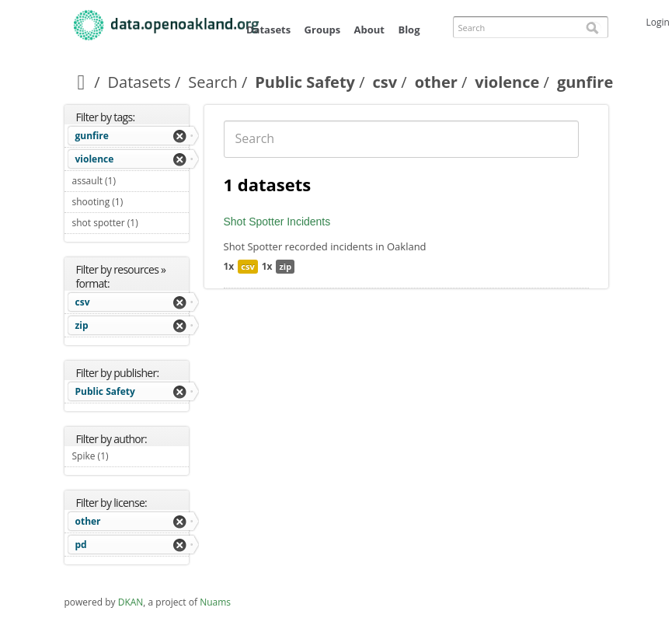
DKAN (131, 602)
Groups (323, 30)
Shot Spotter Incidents (277, 222)
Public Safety (305, 82)
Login (658, 22)
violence (507, 82)
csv (385, 82)
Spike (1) (127, 456)
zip (82, 325)
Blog (409, 30)
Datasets (268, 30)
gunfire (92, 136)
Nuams (215, 602)
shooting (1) (131, 204)
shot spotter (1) (131, 225)
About (369, 30)
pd (81, 545)
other (436, 82)
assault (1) (131, 183)
